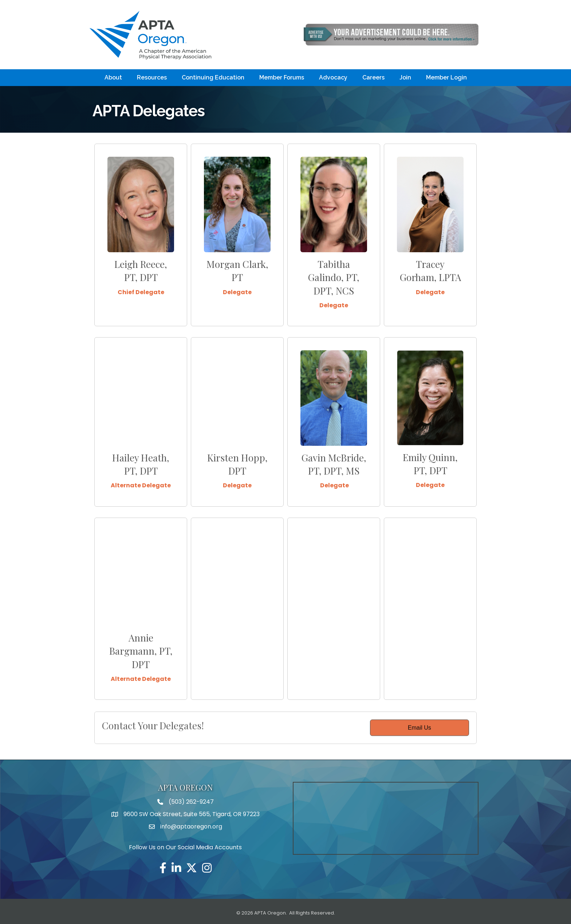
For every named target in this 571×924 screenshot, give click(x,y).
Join (405, 77)
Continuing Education (213, 77)
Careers (373, 77)
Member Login (446, 77)
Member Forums (282, 77)
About (113, 77)
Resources (152, 77)
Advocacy (333, 77)
